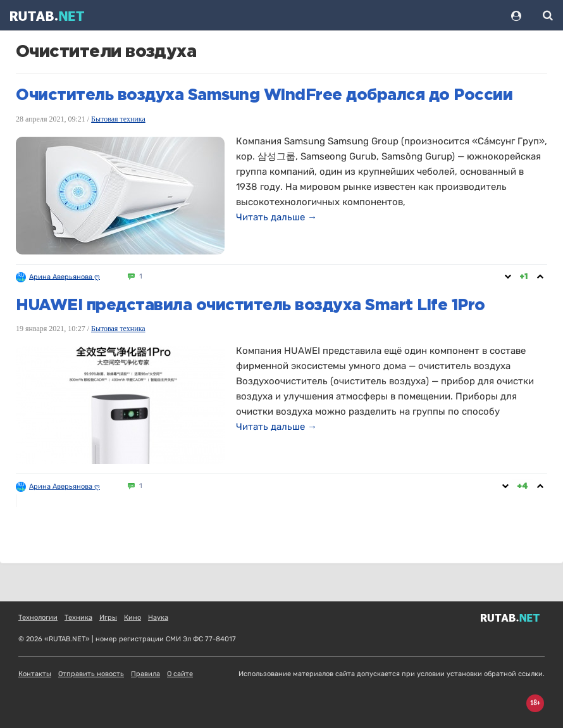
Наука (158, 618)
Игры (108, 618)
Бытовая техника (118, 119)
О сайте (180, 674)
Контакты (35, 674)
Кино (133, 618)
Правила (145, 674)
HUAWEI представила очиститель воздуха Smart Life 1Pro (251, 306)
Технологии (38, 618)
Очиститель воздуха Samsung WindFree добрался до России (264, 96)
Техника (78, 618)
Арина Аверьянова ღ (65, 276)
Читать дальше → (276, 217)
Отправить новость (91, 674)
